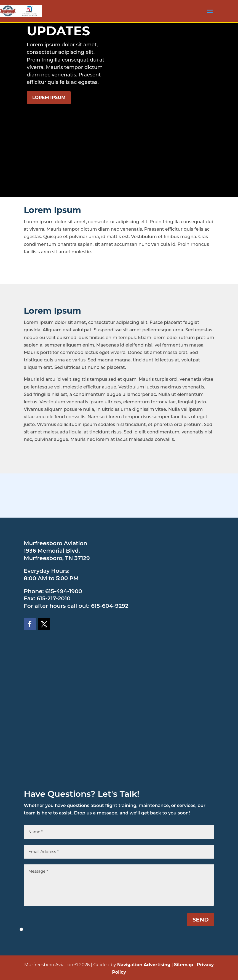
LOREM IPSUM (49, 98)
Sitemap (184, 965)
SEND (201, 920)
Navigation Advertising (144, 965)
